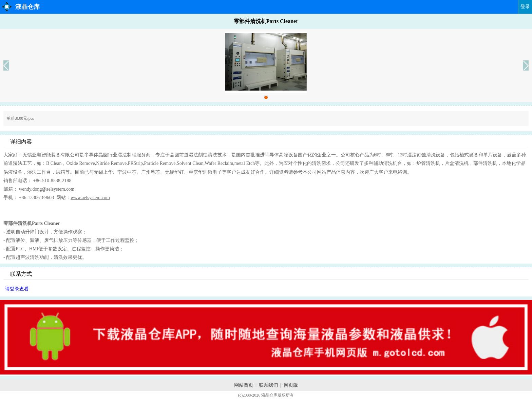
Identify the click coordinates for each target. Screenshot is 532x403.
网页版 (291, 385)
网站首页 (244, 385)
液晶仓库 (27, 7)
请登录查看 (17, 289)
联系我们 (268, 385)
